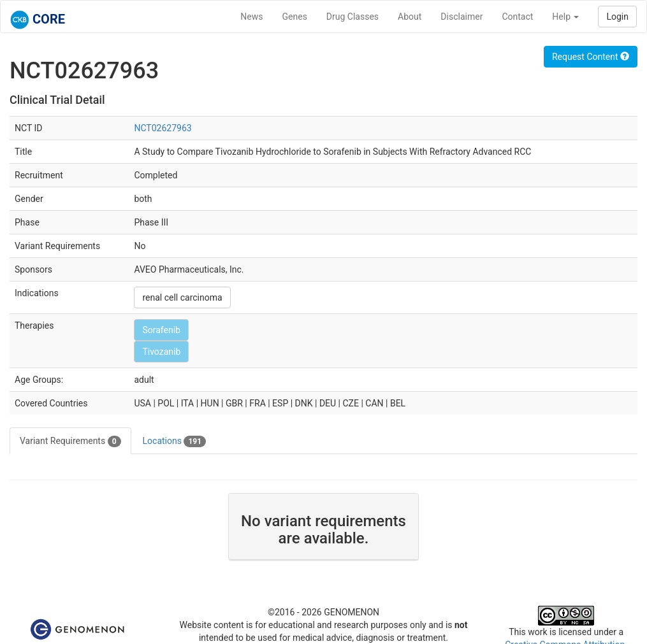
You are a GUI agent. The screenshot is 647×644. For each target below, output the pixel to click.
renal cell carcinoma (182, 297)
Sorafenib (161, 330)
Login (617, 17)
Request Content (591, 57)
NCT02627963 (163, 128)
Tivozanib (161, 352)
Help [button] (565, 17)
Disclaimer (462, 17)
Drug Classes (353, 17)
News (251, 17)
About (410, 17)
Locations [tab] (175, 441)
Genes (295, 17)
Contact (517, 17)
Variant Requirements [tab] (70, 441)
